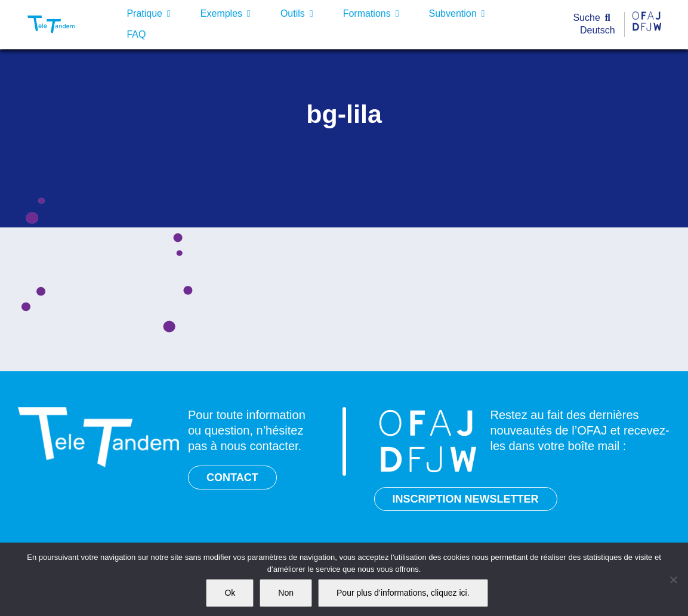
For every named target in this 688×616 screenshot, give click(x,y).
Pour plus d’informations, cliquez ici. (403, 593)
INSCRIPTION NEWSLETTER (466, 499)
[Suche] (594, 18)
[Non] (673, 580)
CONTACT (232, 478)
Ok (230, 593)
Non (286, 593)
